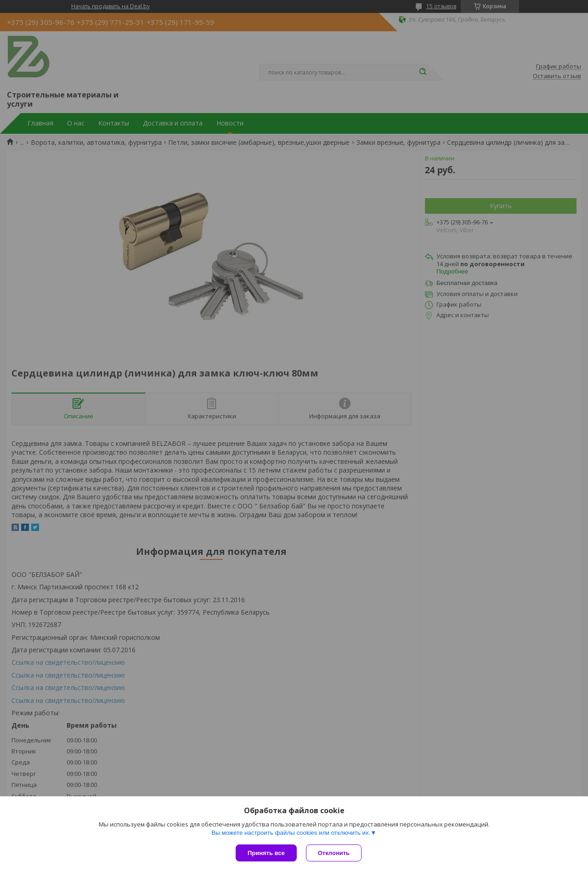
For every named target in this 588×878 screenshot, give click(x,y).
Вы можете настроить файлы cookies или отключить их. (291, 833)
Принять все (266, 853)
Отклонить (334, 853)
